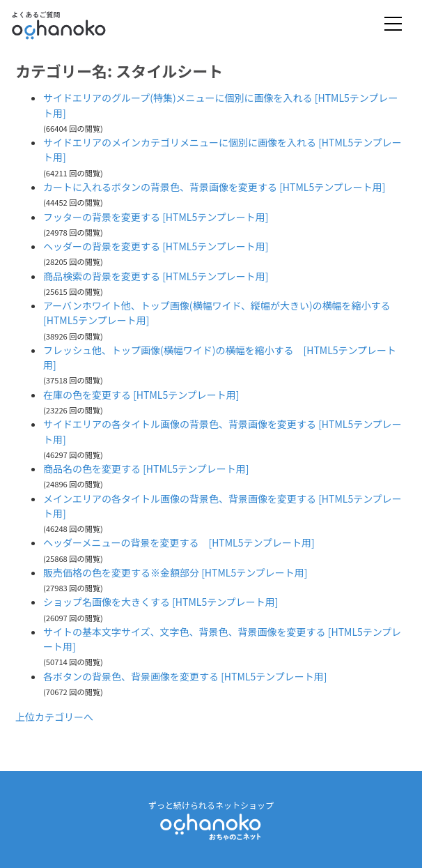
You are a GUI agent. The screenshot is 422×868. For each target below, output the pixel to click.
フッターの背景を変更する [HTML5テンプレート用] (156, 217)
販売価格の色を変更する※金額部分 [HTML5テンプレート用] (175, 572)
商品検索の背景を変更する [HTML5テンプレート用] (156, 276)
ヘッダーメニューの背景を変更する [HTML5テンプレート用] (179, 542)
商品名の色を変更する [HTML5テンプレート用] (146, 469)
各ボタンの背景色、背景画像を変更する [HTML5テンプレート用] (185, 676)
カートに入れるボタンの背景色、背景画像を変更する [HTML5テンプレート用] (214, 187)
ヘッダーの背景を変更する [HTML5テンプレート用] (156, 246)
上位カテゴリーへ (54, 717)
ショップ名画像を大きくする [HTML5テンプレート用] (161, 602)
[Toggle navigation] (393, 25)
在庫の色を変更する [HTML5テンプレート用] (141, 395)
